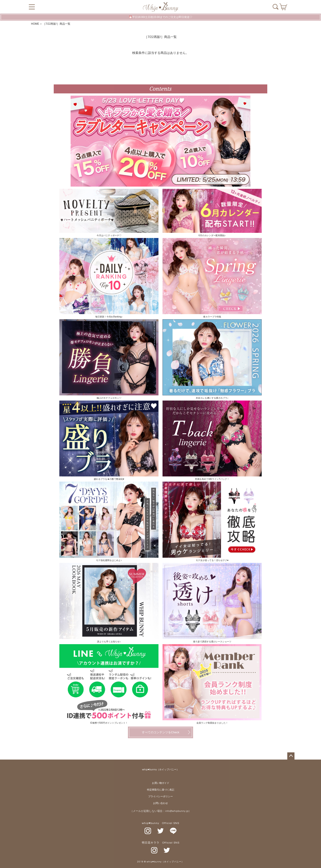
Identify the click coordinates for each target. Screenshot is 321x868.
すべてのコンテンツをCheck (161, 732)
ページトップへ (291, 756)
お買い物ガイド (161, 783)
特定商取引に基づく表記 (161, 790)
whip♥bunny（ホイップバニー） (160, 770)
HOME (35, 24)
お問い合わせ (160, 803)
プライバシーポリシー (160, 796)
